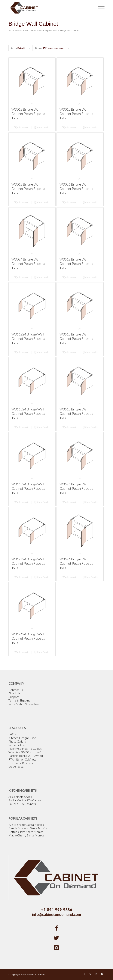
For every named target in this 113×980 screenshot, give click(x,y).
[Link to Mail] (102, 974)
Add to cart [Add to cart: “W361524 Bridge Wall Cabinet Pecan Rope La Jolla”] (21, 427)
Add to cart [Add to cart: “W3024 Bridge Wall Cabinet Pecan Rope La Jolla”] (21, 277)
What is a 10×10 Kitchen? (25, 752)
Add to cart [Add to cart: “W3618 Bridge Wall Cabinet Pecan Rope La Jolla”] (69, 427)
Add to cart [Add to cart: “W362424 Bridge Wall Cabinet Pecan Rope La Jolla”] (21, 652)
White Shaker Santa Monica (26, 825)
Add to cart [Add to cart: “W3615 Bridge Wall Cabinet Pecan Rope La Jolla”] (69, 352)
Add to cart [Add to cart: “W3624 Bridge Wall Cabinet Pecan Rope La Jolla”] (69, 577)
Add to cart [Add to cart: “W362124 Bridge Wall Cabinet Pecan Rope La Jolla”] (21, 577)
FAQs (12, 734)
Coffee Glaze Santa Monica (26, 832)
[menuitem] (99, 8)
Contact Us (16, 690)
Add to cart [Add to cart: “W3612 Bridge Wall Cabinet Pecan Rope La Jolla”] (69, 277)
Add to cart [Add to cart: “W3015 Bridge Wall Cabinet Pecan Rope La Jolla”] (69, 127)
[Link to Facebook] (85, 974)
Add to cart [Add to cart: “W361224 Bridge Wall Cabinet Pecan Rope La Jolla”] (21, 352)
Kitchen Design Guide (22, 738)
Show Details (42, 127)
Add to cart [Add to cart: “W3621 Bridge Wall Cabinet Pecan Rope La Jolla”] (69, 502)
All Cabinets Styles (20, 797)
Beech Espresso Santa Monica (28, 828)
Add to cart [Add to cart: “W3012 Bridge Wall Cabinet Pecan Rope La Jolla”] (21, 127)
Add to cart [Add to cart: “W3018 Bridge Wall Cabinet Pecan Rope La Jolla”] (21, 202)
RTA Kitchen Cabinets (22, 759)
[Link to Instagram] (96, 974)
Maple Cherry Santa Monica (26, 835)
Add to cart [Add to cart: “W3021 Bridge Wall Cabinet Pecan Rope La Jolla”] (69, 202)
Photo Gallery (17, 741)
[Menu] (99, 8)
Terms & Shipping (19, 700)
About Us (14, 693)
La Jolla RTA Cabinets (22, 804)
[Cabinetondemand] (47, 8)
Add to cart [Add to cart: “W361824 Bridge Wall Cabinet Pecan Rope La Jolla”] (21, 502)
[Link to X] (90, 974)
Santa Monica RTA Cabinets (26, 800)
